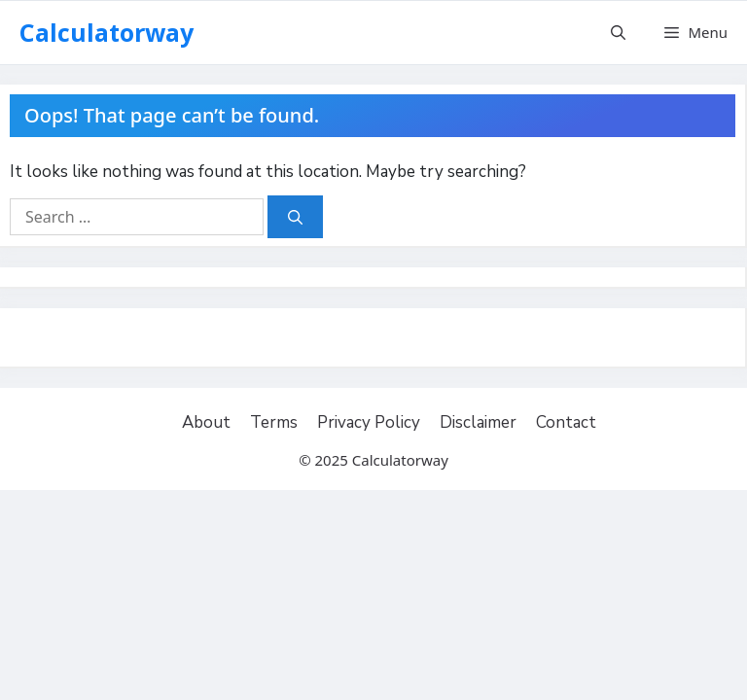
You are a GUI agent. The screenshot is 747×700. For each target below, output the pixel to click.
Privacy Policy (369, 422)
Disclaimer (478, 422)
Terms (274, 422)
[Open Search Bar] (618, 33)
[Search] (295, 217)
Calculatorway (107, 32)
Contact (566, 422)
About (206, 422)
